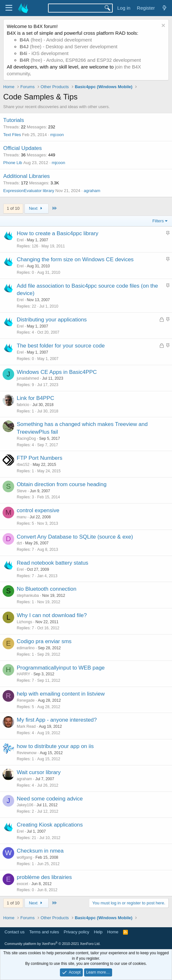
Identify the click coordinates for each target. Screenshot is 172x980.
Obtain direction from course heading (62, 484)
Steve (22, 491)
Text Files (12, 135)
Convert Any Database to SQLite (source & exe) (75, 537)
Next (37, 208)
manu (22, 517)
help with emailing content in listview (61, 694)
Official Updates (23, 148)
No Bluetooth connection (47, 589)
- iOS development (44, 53)
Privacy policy (76, 932)
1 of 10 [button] (13, 208)
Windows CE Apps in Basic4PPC (57, 372)
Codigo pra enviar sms (44, 641)
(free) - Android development (56, 40)
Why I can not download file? (52, 615)
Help (98, 932)
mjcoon (57, 135)
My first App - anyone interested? (57, 720)
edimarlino (26, 648)
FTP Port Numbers (39, 458)
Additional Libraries (27, 176)
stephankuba (28, 596)
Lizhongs (24, 622)
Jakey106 (25, 805)
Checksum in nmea (40, 851)
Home (113, 932)
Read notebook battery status (53, 563)
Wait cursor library (39, 772)
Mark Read (26, 726)
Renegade (26, 700)
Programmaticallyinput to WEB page (61, 668)
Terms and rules (44, 932)
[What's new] (164, 8)
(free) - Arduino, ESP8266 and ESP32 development (80, 60)
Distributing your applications (52, 320)
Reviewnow (27, 753)
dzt (19, 543)
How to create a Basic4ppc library (57, 233)
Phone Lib (13, 163)
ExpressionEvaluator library (29, 191)
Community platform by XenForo (53, 944)
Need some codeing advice (50, 799)
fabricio (23, 405)
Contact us (14, 932)
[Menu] (9, 8)
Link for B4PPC (35, 398)
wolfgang (24, 857)
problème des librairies (44, 877)
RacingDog (26, 439)
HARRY (24, 674)
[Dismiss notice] (162, 26)
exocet (22, 884)
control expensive (38, 510)
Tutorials (14, 120)
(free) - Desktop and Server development (69, 46)
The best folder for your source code (61, 346)
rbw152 (23, 465)
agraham (92, 191)
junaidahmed (28, 378)
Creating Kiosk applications (50, 825)
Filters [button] (158, 221)
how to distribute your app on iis (55, 746)
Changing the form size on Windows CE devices (75, 259)
